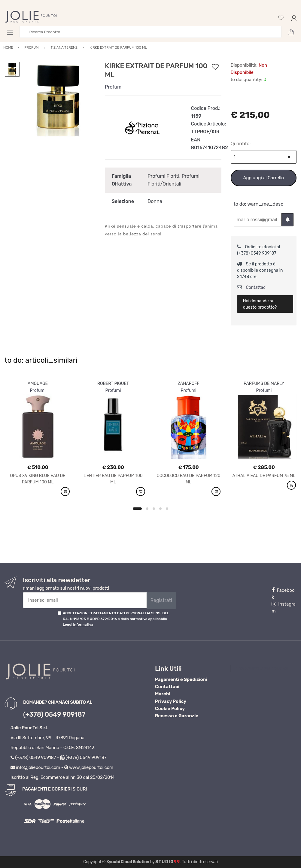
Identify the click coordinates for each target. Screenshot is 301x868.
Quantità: (241, 144)
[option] (58, 100)
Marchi (163, 694)
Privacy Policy (171, 701)
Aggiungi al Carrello (264, 178)
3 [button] (154, 509)
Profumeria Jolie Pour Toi (262, 668)
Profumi (114, 87)
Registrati (161, 600)
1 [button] (137, 509)
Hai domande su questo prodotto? (260, 304)
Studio (168, 862)
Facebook (283, 594)
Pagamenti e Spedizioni (181, 679)
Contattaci (252, 287)
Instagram (284, 608)
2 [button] (147, 509)
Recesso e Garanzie (177, 716)
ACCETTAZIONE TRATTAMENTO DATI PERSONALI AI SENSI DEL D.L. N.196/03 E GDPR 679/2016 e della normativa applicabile (116, 619)
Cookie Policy (170, 709)
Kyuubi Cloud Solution (128, 862)
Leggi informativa (78, 625)
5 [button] (167, 509)
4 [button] (160, 509)
